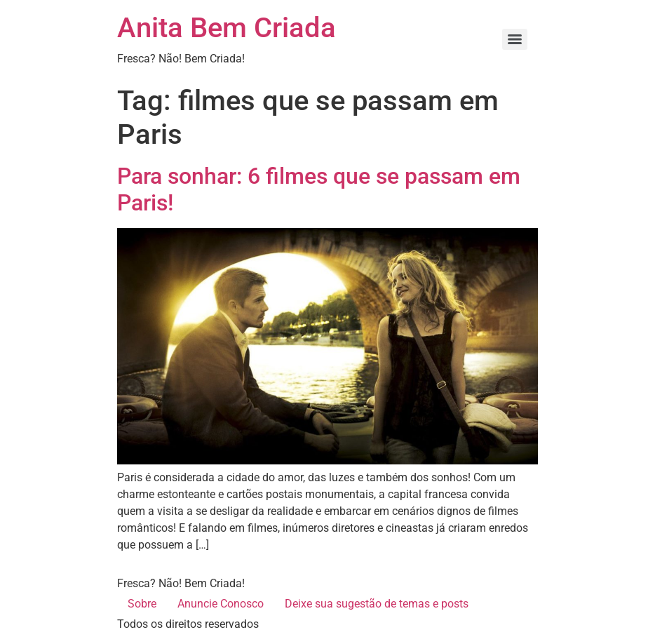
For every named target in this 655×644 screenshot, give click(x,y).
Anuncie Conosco (221, 604)
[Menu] (515, 39)
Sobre (142, 604)
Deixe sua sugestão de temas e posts (377, 604)
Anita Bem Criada (227, 28)
